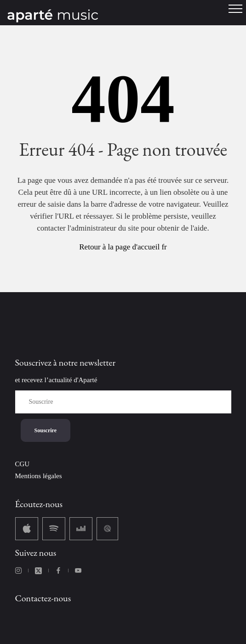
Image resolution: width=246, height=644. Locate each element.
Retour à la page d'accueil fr (123, 247)
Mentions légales (39, 476)
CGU (23, 464)
